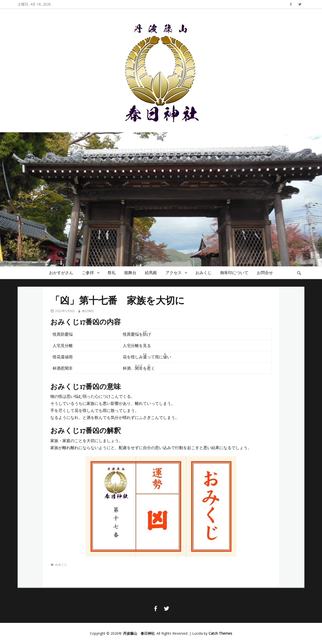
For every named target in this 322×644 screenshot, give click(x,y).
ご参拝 (88, 273)
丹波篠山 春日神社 (139, 633)
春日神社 (88, 311)
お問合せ (265, 273)
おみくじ (204, 273)
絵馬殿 (151, 273)
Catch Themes (220, 633)
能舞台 (130, 273)
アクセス (174, 273)
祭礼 (112, 273)
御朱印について (234, 273)
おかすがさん (61, 273)
